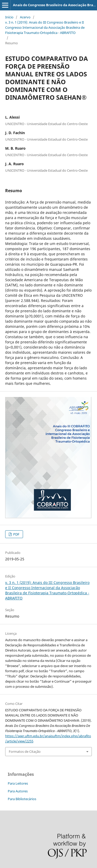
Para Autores (18, 791)
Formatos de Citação (25, 751)
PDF (16, 534)
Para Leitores (18, 783)
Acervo (25, 17)
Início (9, 17)
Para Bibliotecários (22, 799)
